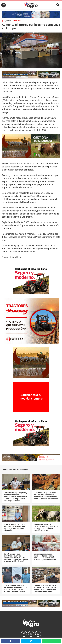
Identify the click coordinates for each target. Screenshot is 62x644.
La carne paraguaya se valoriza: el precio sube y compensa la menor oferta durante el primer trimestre (45, 557)
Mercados (17, 21)
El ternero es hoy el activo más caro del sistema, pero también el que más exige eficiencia (15, 527)
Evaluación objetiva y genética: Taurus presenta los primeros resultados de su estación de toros (46, 527)
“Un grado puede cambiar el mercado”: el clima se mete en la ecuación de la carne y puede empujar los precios (45, 588)
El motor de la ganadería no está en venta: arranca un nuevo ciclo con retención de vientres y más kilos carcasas (46, 496)
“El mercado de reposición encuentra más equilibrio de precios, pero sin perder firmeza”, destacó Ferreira (15, 588)
